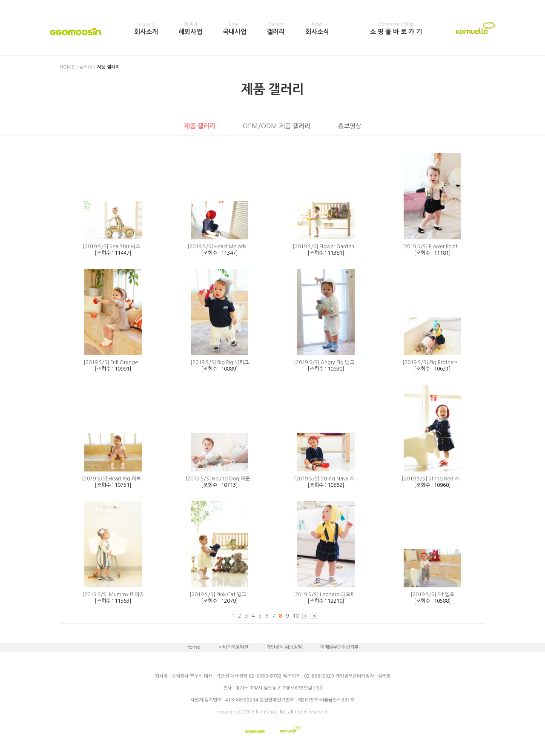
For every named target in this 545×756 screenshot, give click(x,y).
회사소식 (317, 29)
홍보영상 (350, 126)
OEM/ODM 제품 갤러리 (277, 126)
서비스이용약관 (233, 647)
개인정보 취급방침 (284, 647)
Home (193, 647)
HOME (67, 67)
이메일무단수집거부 (339, 647)
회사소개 (146, 29)
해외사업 (190, 29)
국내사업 (235, 29)
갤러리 (276, 29)
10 (295, 616)
